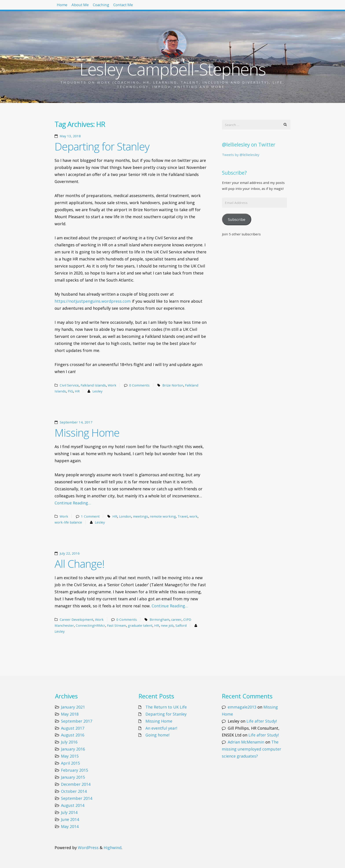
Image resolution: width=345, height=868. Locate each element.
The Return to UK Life (166, 707)
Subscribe (237, 219)
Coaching (115, 7)
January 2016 (73, 749)
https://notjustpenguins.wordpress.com (93, 301)
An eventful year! (161, 728)
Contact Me (144, 7)
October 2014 (74, 791)
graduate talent (140, 625)
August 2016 (73, 735)
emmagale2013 (242, 707)
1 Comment (90, 516)
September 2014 (77, 798)
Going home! (157, 735)
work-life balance (68, 522)
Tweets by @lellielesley (241, 155)
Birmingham (160, 619)
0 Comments (139, 385)
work (194, 516)
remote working (163, 516)
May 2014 (70, 826)
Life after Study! (262, 721)
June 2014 (70, 819)
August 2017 (73, 728)
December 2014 (76, 784)
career (176, 619)
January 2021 (73, 707)
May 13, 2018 (70, 136)
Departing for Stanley (102, 146)
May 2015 (70, 756)
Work (112, 385)
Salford (181, 625)
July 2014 (69, 812)
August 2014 (73, 805)
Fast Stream (117, 625)
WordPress (88, 848)
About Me (88, 7)
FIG (70, 391)
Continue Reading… (73, 503)
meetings (140, 516)
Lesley (97, 391)
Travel (183, 516)
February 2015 (74, 770)
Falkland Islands (93, 385)
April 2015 (70, 763)
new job (167, 625)
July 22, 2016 (70, 553)
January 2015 (73, 777)
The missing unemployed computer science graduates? (251, 749)
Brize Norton (173, 385)
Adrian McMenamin (246, 742)
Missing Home (87, 433)
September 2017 (77, 721)
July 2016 (69, 742)
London (125, 516)
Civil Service (69, 385)
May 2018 (70, 714)
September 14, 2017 (76, 422)
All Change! (80, 564)
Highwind (113, 848)
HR (77, 391)
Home (65, 7)
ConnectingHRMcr (90, 625)
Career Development (76, 619)
